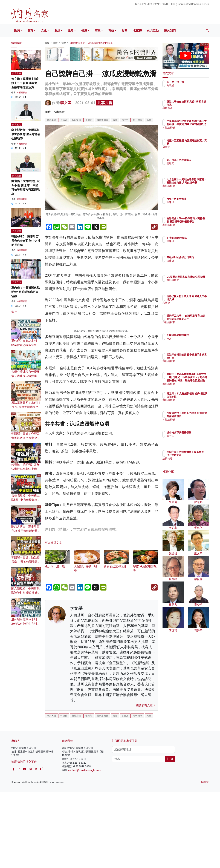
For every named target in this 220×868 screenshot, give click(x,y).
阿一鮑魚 (138, 120)
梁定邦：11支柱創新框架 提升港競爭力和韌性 (196, 397)
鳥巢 (149, 120)
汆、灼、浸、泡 (196, 82)
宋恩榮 (191, 306)
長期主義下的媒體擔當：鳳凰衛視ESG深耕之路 (197, 455)
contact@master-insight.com (85, 846)
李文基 (66, 103)
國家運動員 (102, 120)
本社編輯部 (22, 93)
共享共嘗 (105, 103)
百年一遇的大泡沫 (197, 199)
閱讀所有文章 (146, 781)
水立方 (125, 120)
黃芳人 (191, 439)
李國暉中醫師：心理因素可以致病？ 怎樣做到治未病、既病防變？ (26, 438)
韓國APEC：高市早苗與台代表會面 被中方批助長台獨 (26, 241)
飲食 (64, 43)
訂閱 (170, 835)
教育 (30, 31)
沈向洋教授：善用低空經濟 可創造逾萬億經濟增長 (197, 416)
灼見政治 (17, 125)
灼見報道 (17, 231)
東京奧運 (51, 120)
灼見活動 (153, 31)
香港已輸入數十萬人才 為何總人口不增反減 (197, 299)
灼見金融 (17, 73)
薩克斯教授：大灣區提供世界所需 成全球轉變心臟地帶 (26, 134)
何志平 (191, 150)
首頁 (47, 43)
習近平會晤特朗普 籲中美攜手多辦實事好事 (197, 358)
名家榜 (137, 31)
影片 (125, 31)
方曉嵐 (191, 85)
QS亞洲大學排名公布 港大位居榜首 (196, 280)
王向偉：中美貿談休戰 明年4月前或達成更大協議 (25, 292)
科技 (111, 31)
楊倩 (115, 120)
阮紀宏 (191, 167)
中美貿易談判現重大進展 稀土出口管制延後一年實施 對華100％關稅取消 (197, 128)
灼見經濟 (17, 176)
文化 (44, 31)
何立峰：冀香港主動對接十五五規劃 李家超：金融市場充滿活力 (26, 83)
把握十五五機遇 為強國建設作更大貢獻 (197, 144)
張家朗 (89, 120)
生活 (71, 31)
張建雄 (191, 202)
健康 (84, 31)
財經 (57, 31)
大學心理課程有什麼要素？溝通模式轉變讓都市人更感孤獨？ (25, 376)
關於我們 (170, 31)
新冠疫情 (76, 120)
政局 (17, 31)
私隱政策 (205, 858)
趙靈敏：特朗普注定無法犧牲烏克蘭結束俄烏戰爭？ (25, 469)
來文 (190, 342)
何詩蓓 (64, 120)
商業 (98, 31)
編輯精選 (192, 111)
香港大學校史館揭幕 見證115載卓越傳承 (197, 105)
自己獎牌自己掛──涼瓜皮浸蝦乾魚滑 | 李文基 (91, 43)
